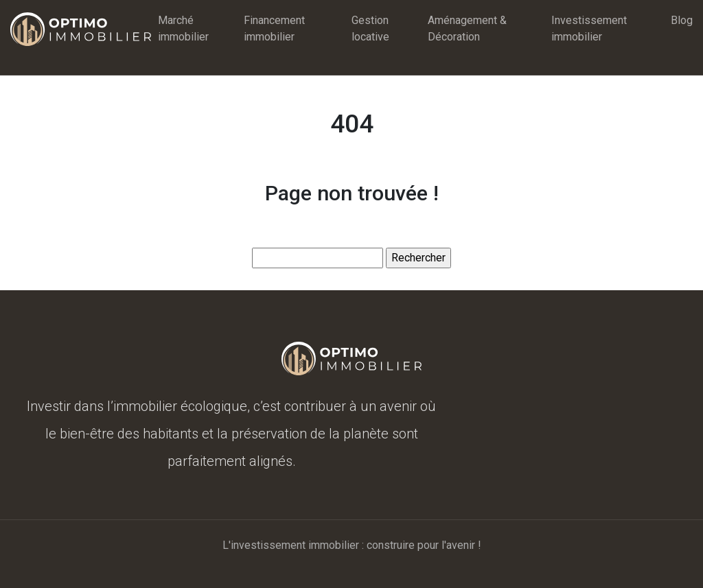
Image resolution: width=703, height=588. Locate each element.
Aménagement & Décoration (467, 28)
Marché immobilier (183, 28)
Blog (682, 20)
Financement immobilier (274, 28)
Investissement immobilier (589, 28)
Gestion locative (370, 28)
